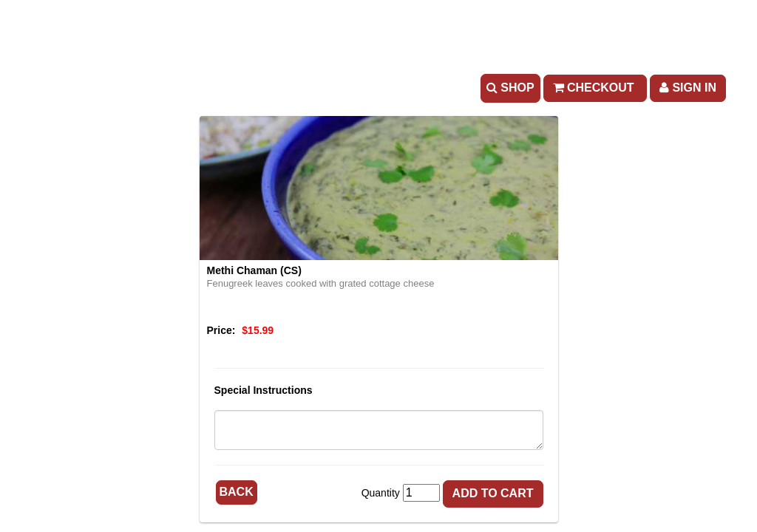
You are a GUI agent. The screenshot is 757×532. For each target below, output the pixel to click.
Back (237, 492)
